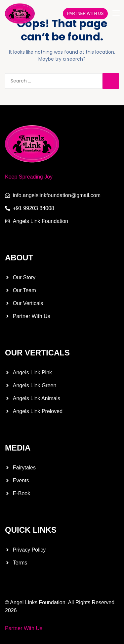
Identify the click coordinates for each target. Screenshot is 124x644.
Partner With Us (24, 628)
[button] (116, 13)
